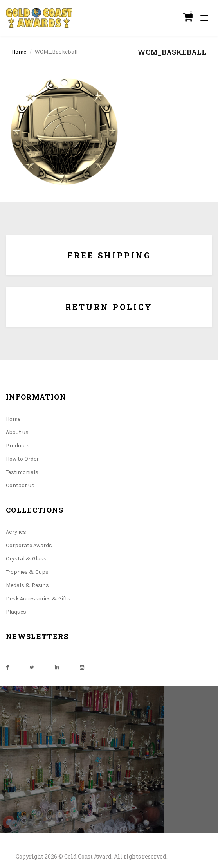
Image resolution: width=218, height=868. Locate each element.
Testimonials (22, 472)
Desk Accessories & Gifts (38, 599)
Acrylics (16, 532)
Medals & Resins (27, 585)
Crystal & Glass (26, 559)
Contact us (20, 485)
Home (19, 52)
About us (17, 432)
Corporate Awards (29, 545)
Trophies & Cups (27, 572)
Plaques (16, 612)
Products (18, 446)
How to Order (22, 459)
